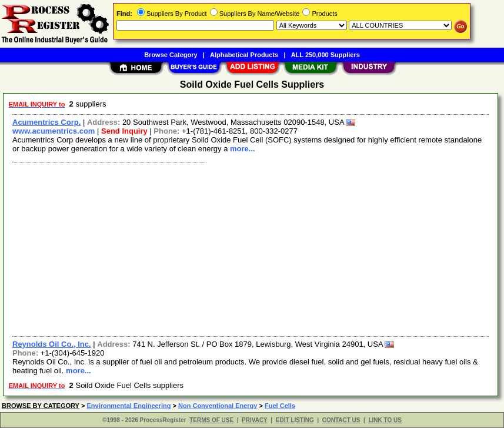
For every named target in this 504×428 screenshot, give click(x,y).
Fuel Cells (280, 406)
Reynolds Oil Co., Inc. (52, 344)
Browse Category (171, 55)
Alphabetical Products (244, 55)
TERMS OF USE (211, 420)
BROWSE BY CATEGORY (41, 406)
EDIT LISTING (295, 420)
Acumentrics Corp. (46, 122)
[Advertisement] (251, 248)
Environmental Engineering (128, 406)
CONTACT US (341, 420)
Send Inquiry (124, 131)
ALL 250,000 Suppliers (326, 55)
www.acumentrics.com (54, 131)
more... (243, 149)
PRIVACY (255, 420)
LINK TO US (385, 420)
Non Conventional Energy (218, 406)
